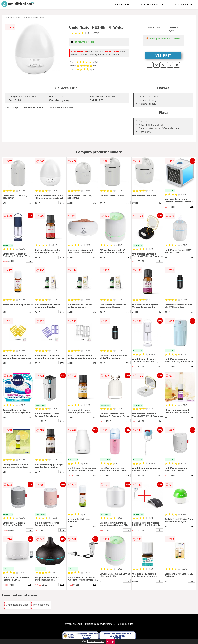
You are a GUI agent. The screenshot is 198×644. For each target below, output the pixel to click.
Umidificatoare (121, 5)
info (30, 203)
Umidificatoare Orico (34, 18)
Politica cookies (125, 624)
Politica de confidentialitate (100, 624)
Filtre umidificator (183, 5)
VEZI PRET (163, 55)
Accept (111, 641)
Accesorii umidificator (151, 5)
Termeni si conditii (73, 624)
